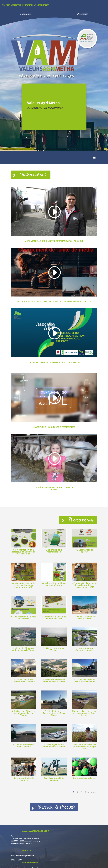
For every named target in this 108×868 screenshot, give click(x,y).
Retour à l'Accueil (58, 811)
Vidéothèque (38, 175)
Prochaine (90, 795)
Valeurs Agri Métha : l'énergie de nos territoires (26, 5)
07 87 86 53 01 (17, 865)
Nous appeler (27, 14)
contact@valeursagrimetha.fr (23, 861)
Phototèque (78, 522)
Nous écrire (84, 14)
